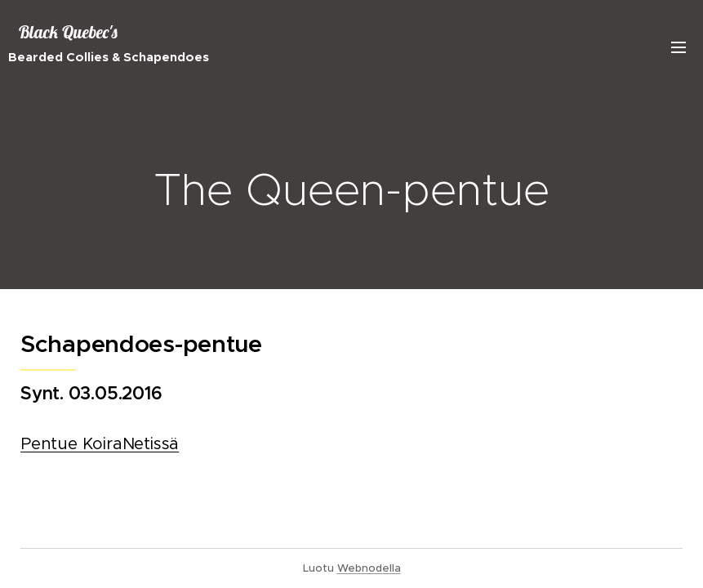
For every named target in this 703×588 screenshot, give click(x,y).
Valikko (679, 47)
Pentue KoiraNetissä (100, 444)
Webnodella (369, 568)
